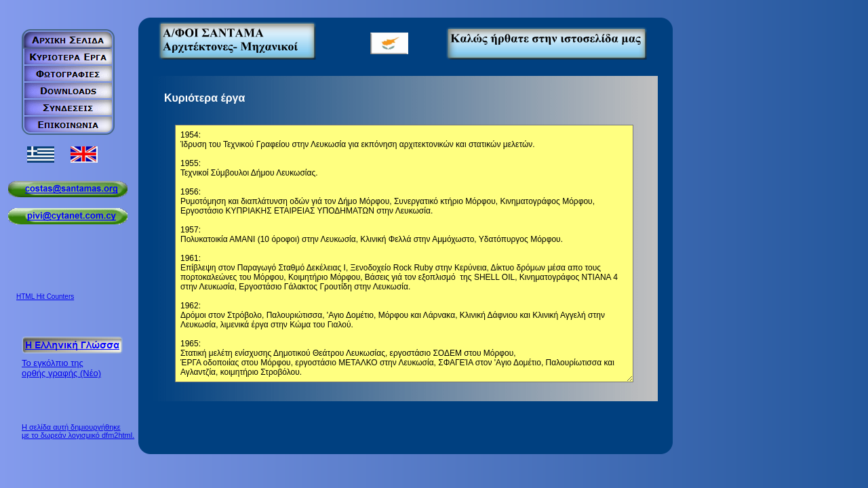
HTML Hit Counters (45, 297)
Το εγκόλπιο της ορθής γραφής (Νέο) (61, 368)
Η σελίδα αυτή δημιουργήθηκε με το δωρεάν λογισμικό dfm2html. (78, 431)
